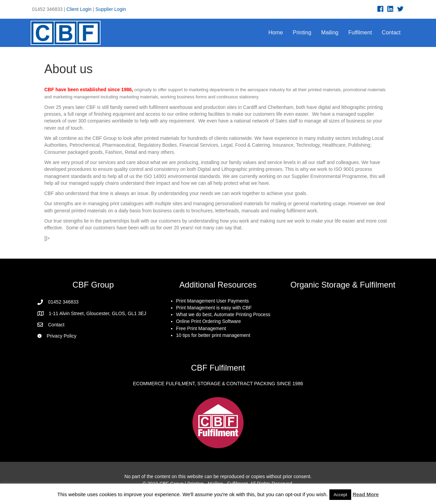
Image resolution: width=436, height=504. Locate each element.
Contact (391, 32)
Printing (302, 32)
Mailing (330, 32)
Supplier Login (111, 9)
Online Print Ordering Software (209, 321)
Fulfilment (360, 32)
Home (276, 32)
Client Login (79, 9)
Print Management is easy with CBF (214, 308)
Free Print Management (201, 328)
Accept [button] (340, 495)
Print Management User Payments (213, 301)
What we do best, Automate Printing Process (223, 314)
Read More (366, 494)
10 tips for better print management (213, 335)
